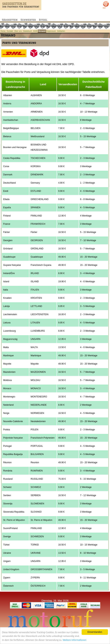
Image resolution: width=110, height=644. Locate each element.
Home (3, 31)
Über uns (18, 31)
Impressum (51, 31)
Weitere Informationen (75, 641)
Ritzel (43, 20)
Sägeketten (10, 20)
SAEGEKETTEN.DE (14, 4)
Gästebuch (27, 31)
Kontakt (10, 31)
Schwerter (28, 20)
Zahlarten (61, 31)
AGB (35, 31)
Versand (42, 31)
